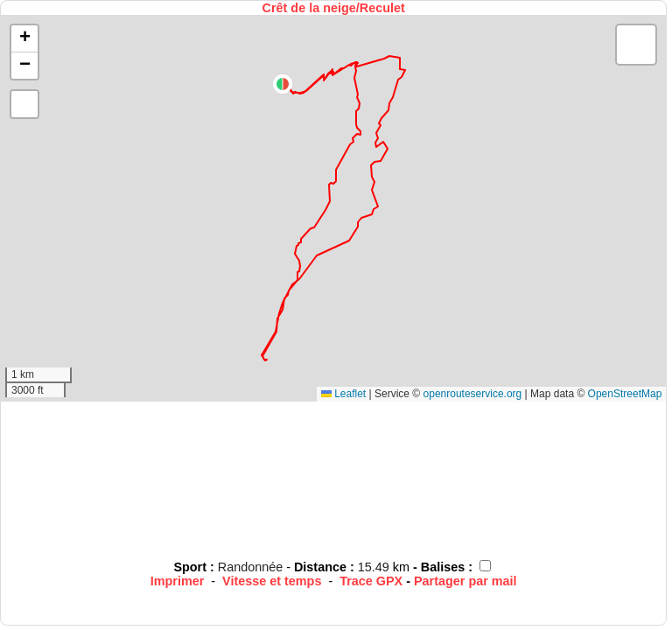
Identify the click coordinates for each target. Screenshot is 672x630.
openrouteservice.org (473, 394)
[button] (283, 84)
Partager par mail (465, 581)
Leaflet (343, 394)
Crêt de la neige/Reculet (334, 8)
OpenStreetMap (625, 394)
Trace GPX (371, 581)
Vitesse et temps (272, 581)
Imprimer (178, 581)
